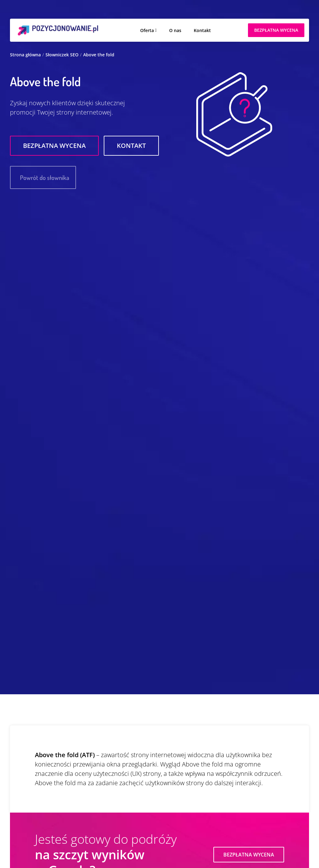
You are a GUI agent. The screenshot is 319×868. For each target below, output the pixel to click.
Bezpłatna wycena (54, 146)
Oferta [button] (147, 30)
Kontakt (202, 30)
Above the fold (99, 55)
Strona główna (25, 55)
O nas (175, 30)
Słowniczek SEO (62, 55)
